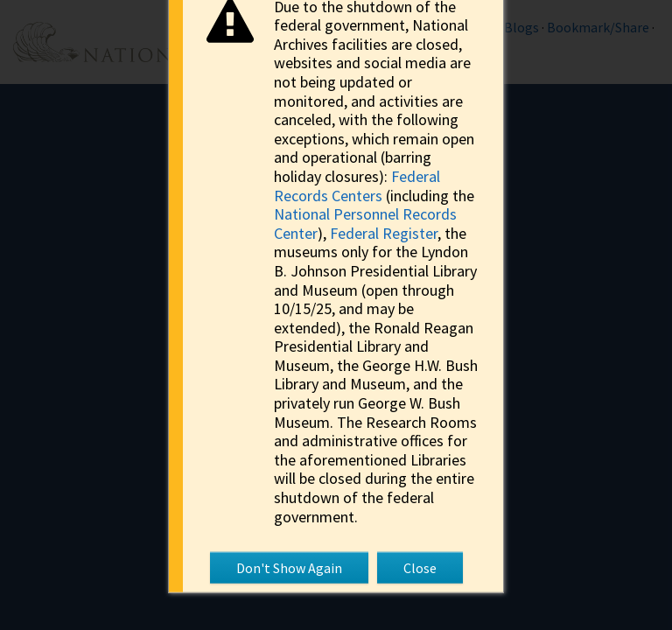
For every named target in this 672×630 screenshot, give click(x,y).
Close (420, 568)
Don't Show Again (289, 568)
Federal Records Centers (357, 186)
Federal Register (384, 232)
